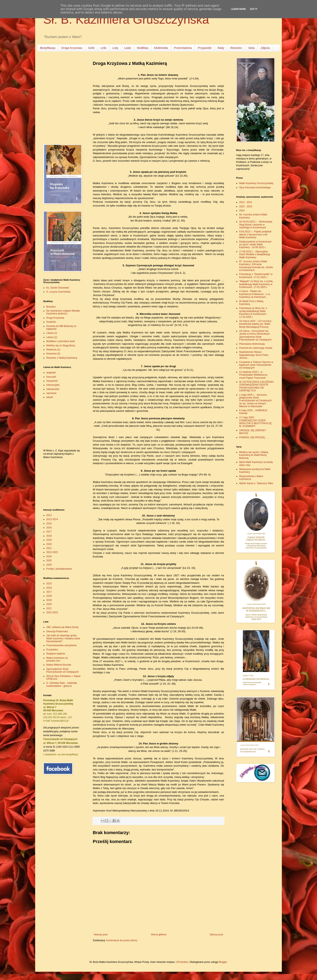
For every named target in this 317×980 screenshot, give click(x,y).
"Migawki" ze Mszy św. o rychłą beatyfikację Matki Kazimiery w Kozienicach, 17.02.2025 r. (256, 284)
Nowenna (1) (53, 350)
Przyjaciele (205, 48)
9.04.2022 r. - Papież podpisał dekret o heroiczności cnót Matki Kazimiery (255, 234)
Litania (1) (52, 333)
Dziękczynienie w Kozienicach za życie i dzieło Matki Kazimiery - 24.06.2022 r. (255, 245)
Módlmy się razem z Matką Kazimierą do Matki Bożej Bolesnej (254, 455)
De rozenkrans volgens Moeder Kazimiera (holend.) (63, 312)
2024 (49, 556)
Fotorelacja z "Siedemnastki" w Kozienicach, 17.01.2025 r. (256, 276)
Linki (103, 48)
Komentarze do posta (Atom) (122, 940)
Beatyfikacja (48, 48)
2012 (49, 515)
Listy (115, 48)
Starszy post (216, 935)
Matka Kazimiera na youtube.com (57, 659)
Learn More (239, 9)
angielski (51, 373)
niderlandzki (53, 389)
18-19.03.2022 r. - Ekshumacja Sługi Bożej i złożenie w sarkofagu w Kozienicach (256, 225)
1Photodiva (182, 962)
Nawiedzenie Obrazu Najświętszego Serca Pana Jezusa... (254, 355)
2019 (49, 540)
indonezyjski (53, 385)
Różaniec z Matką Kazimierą (62, 358)
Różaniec (236, 48)
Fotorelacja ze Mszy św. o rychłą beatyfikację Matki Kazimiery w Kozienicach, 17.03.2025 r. (253, 312)
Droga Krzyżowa (72, 48)
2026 (49, 565)
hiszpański (52, 381)
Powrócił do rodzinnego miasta (256, 348)
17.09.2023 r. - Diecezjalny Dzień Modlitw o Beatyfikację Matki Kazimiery (255, 254)
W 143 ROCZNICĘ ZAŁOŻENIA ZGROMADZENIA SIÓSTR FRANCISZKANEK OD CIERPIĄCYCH (256, 386)
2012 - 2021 (246, 202)
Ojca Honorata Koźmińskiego (255, 188)
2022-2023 (52, 552)
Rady (221, 48)
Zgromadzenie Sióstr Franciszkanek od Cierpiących (62, 670)
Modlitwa (143, 48)
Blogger (223, 962)
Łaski (128, 48)
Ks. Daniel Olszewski (58, 288)
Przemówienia (183, 48)
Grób (91, 48)
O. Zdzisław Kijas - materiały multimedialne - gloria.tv (62, 684)
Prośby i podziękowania (59, 569)
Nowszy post (101, 935)
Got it (254, 9)
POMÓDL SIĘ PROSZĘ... (253, 437)
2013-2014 (52, 519)
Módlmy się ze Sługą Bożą (61, 346)
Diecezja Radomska (57, 631)
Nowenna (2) (53, 354)
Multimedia (161, 48)
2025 (49, 561)
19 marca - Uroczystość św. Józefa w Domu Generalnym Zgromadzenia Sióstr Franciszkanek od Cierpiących (255, 335)
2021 (49, 548)
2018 (49, 536)
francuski (51, 377)
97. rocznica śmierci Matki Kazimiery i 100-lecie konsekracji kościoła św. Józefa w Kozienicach (256, 266)
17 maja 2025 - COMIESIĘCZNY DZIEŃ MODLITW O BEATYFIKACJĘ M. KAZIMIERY (255, 422)
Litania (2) (52, 337)
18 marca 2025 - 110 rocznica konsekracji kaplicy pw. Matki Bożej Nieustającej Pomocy (255, 324)
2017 (49, 532)
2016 (49, 528)
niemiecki (51, 393)
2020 (49, 544)
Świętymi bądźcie (56, 654)
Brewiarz (51, 307)
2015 (49, 524)
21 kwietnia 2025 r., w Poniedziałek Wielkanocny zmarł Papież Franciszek (253, 375)
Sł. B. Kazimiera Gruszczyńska (126, 19)
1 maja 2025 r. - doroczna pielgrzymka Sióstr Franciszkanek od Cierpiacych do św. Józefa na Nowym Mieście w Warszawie (255, 401)
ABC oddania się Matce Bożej (62, 627)
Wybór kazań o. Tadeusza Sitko (256, 483)
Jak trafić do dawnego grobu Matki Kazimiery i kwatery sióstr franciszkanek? (63, 638)
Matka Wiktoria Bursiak (59, 665)
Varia (251, 48)
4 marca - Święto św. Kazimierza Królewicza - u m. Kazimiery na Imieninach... (255, 294)
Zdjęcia (265, 48)
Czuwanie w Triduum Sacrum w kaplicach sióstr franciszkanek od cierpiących (256, 365)
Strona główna (159, 935)
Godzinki (51, 322)
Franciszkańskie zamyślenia (61, 645)
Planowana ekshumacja (252, 344)
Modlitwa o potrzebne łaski (61, 341)
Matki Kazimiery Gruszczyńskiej (256, 183)
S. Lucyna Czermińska (58, 292)
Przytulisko (52, 650)
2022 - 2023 (246, 207)
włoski (50, 397)
